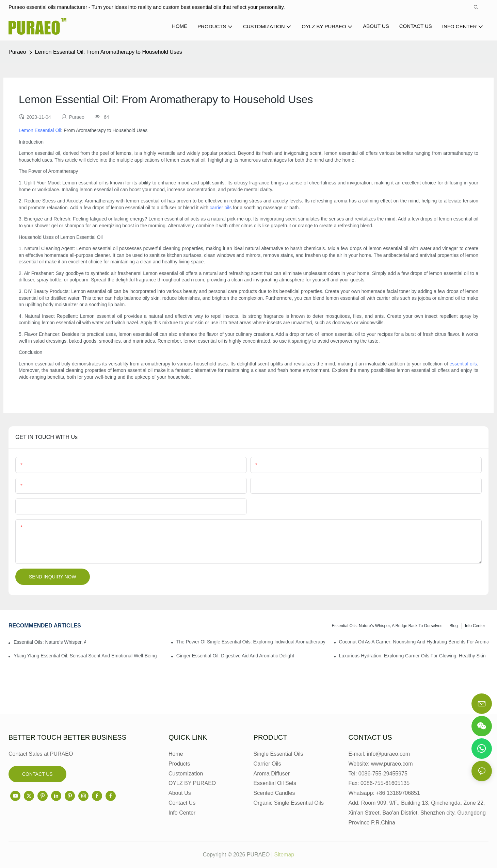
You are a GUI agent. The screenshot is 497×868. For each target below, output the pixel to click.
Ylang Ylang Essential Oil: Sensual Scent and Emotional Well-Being (85, 656)
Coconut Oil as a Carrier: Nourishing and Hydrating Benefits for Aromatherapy (414, 642)
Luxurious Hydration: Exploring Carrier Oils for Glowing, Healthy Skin (412, 656)
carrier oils (221, 208)
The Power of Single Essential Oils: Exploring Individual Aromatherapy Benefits (251, 642)
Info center (475, 626)
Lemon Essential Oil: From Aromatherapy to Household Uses (109, 52)
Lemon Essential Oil (40, 130)
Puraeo (17, 52)
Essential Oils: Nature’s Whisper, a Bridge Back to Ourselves (387, 626)
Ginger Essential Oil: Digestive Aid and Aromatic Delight (235, 656)
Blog (454, 626)
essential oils (463, 364)
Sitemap (284, 855)
